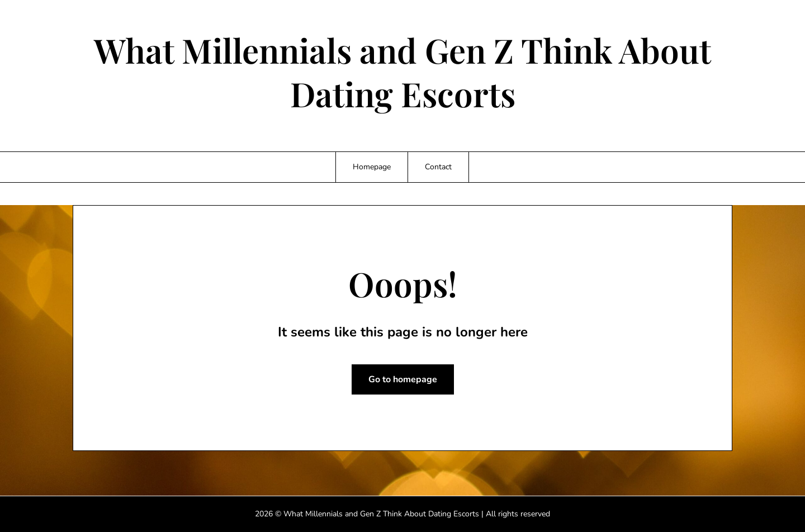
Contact (438, 167)
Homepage (372, 167)
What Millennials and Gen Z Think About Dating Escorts (402, 72)
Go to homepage (403, 379)
